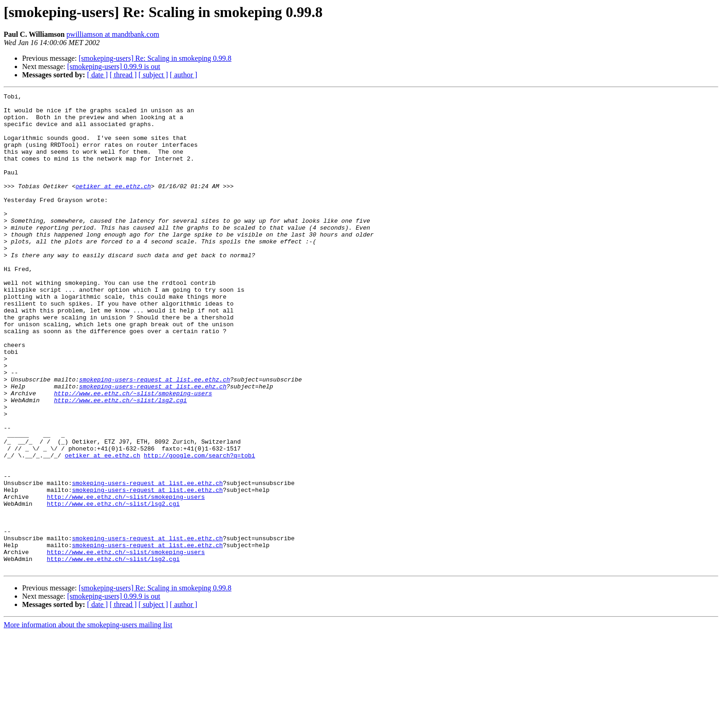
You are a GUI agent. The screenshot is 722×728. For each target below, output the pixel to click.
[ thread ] (123, 75)
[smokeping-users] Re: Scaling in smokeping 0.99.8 (155, 58)
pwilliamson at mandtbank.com (113, 34)
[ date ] (97, 75)
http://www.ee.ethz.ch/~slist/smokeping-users (133, 454)
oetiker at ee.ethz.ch (113, 205)
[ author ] (184, 75)
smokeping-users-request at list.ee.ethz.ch (155, 437)
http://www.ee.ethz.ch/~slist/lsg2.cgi (120, 462)
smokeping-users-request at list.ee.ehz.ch (153, 445)
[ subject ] (153, 75)
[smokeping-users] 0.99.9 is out (114, 66)
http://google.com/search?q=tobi (199, 528)
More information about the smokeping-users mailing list (88, 720)
